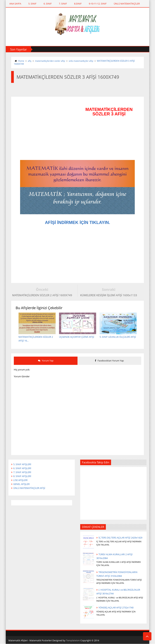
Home (21, 61)
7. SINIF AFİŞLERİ (22, 472)
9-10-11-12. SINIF (98, 4)
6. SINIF (48, 4)
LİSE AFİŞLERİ (20, 480)
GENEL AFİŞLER (21, 484)
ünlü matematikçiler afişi (81, 61)
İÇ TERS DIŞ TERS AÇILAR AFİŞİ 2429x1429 (120, 538)
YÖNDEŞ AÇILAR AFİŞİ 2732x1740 (116, 608)
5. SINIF (32, 4)
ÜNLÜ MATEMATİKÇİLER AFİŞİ (29, 488)
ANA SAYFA (15, 4)
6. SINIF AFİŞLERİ (22, 468)
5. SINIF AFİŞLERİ (22, 464)
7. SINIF (63, 4)
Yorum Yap (46, 361)
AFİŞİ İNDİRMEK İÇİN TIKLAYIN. (77, 222)
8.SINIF (78, 4)
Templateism (73, 640)
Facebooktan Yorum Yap (109, 361)
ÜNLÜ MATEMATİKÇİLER (127, 4)
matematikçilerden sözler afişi (50, 61)
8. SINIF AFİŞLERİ (22, 476)
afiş (30, 61)
